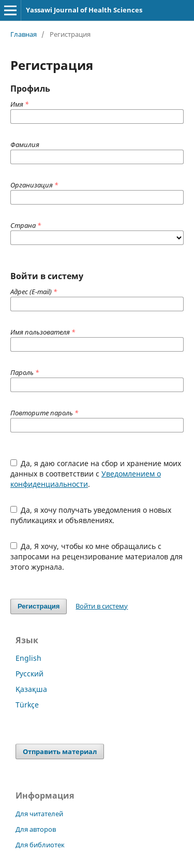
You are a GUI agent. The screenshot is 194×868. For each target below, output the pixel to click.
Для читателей (39, 814)
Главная (24, 34)
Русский (29, 674)
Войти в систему (102, 606)
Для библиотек (40, 845)
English (28, 658)
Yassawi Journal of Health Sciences (84, 10)
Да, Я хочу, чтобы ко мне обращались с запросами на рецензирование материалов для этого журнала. (96, 556)
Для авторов (36, 829)
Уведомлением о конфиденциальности (86, 479)
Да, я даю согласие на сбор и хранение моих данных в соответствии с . (96, 474)
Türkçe (27, 705)
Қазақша (31, 689)
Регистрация (39, 606)
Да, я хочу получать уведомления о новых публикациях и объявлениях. (91, 515)
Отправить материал (60, 751)
